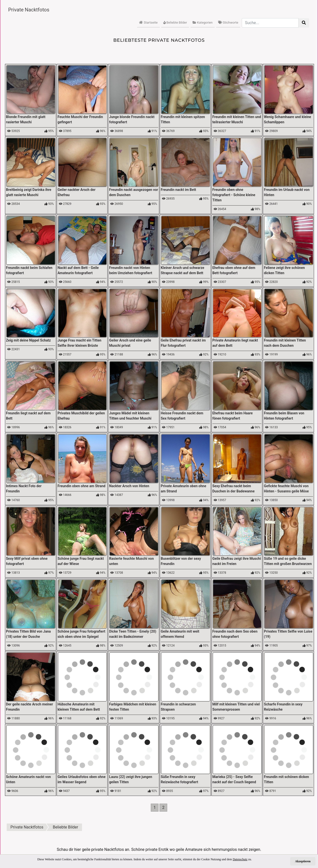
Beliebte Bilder (175, 22)
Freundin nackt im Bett (178, 190)
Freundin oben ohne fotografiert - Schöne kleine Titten (234, 195)
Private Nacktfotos (29, 10)
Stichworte (228, 22)
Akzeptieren (303, 861)
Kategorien (203, 22)
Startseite (148, 22)
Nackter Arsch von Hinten (129, 486)
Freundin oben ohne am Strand (82, 486)
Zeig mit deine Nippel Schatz (28, 340)
